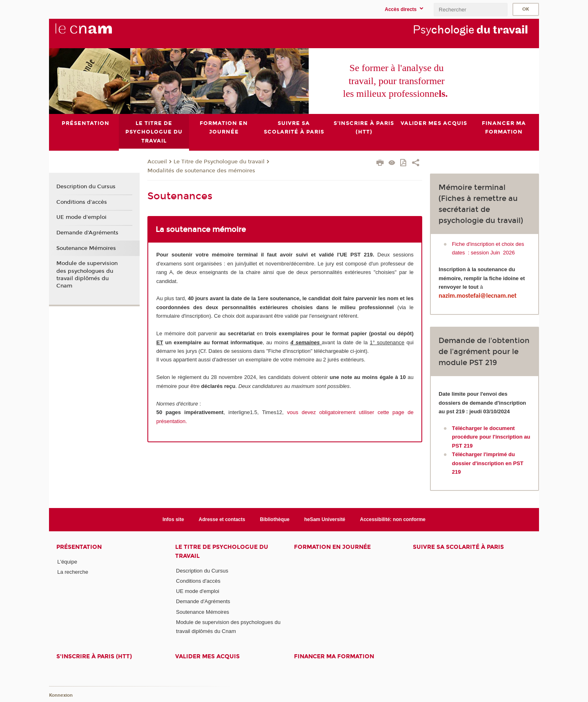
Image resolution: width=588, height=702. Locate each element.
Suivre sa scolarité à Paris (458, 547)
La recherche (73, 572)
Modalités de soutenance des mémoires (201, 170)
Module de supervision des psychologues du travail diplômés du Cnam (87, 275)
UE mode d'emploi (81, 217)
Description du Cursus (86, 187)
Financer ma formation (334, 656)
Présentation (79, 547)
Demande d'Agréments (87, 233)
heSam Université (325, 519)
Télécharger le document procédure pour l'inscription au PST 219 (491, 437)
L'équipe (67, 562)
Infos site (173, 519)
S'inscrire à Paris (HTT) (94, 656)
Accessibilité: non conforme (393, 519)
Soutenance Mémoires (86, 248)
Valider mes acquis (207, 656)
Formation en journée (332, 547)
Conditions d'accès (82, 202)
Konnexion (61, 695)
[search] (470, 10)
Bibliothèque (275, 519)
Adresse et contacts (222, 519)
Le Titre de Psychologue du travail (219, 162)
